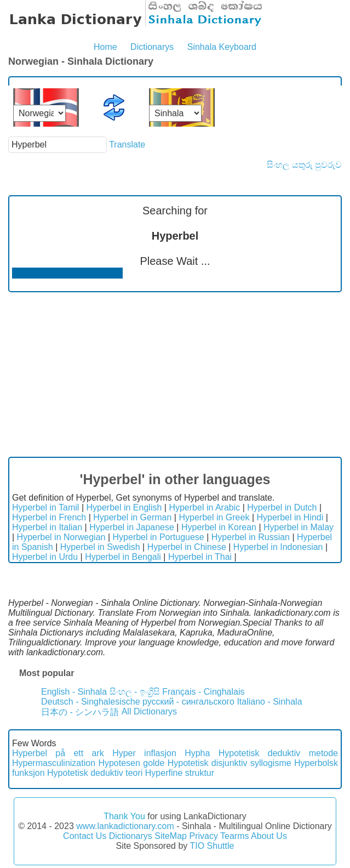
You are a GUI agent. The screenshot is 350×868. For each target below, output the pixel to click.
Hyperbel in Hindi (290, 517)
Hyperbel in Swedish (100, 547)
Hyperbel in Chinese (187, 547)
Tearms (234, 836)
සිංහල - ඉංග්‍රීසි (135, 692)
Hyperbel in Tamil (45, 507)
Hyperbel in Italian (47, 527)
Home (105, 47)
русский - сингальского (188, 702)
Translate (127, 144)
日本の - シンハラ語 (80, 712)
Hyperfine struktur (180, 773)
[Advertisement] (175, 375)
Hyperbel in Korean (219, 527)
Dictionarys (152, 47)
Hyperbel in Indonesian (278, 547)
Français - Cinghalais (203, 692)
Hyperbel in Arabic (204, 507)
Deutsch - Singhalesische (91, 702)
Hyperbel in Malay (299, 527)
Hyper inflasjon (144, 753)
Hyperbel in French (49, 517)
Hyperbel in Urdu (45, 557)
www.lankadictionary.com (125, 826)
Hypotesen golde (131, 763)
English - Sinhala (74, 692)
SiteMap (171, 836)
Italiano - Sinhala (269, 702)
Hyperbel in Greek (214, 517)
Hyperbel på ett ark (58, 753)
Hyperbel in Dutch (282, 507)
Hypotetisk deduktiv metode (278, 753)
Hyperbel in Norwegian (61, 537)
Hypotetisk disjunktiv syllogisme (229, 763)
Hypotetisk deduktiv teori (95, 773)
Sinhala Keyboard (222, 47)
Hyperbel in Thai (200, 557)
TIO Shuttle (212, 846)
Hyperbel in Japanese (132, 527)
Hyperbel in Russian (251, 537)
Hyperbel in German (132, 517)
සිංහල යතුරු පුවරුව (304, 165)
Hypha (197, 753)
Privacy (203, 836)
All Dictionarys (149, 711)
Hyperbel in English (124, 507)
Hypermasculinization (54, 763)
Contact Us (85, 836)
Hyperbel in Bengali (123, 557)
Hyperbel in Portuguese (159, 537)
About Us (269, 836)
